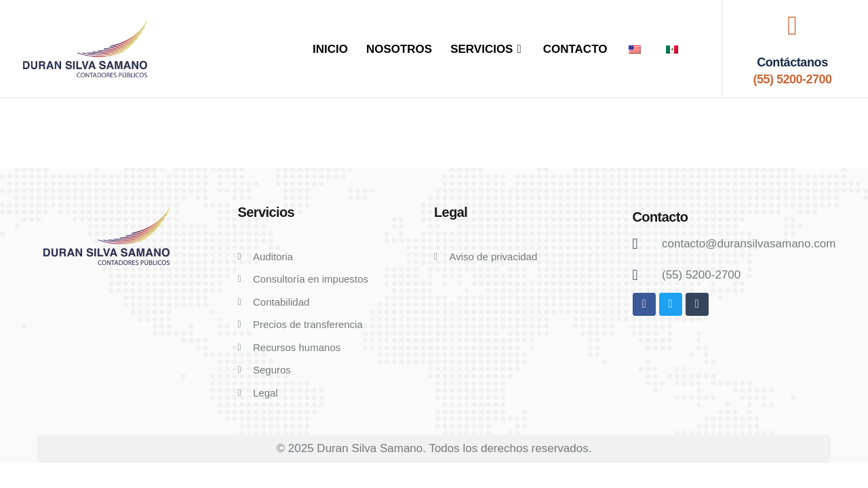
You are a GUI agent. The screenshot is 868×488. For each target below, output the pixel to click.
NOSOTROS (399, 49)
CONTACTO (575, 49)
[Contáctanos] (792, 26)
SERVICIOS (488, 49)
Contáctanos (792, 62)
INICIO (330, 49)
